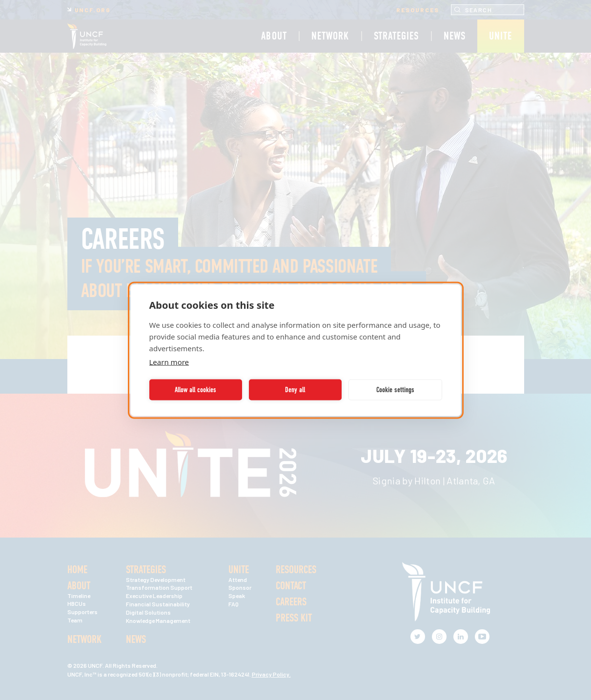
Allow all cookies (195, 390)
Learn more (169, 361)
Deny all (295, 390)
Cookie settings (395, 390)
